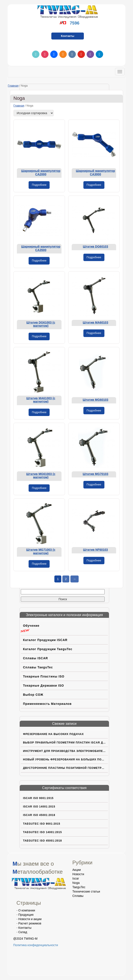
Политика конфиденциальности (36, 945)
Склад (23, 932)
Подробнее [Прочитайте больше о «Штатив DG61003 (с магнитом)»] (39, 336)
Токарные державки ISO (43, 686)
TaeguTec (79, 887)
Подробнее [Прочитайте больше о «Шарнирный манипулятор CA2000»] (39, 185)
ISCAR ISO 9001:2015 (38, 798)
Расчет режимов (30, 923)
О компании (27, 910)
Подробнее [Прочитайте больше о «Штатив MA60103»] (94, 333)
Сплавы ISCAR (35, 658)
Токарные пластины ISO (44, 676)
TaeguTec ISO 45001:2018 (42, 841)
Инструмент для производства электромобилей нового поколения (65, 751)
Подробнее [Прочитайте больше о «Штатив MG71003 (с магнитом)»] (39, 564)
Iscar (76, 878)
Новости (78, 874)
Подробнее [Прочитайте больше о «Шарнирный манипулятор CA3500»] (39, 261)
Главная (13, 86)
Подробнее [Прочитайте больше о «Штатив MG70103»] (94, 484)
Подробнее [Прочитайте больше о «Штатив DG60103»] (94, 257)
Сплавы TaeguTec (38, 667)
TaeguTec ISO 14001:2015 (42, 832)
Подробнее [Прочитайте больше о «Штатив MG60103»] (94, 410)
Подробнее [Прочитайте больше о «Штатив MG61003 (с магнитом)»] (39, 488)
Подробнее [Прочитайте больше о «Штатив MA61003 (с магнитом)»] (39, 412)
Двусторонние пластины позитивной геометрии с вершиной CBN (65, 768)
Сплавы (78, 896)
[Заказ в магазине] (34, 113)
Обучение (31, 626)
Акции (77, 870)
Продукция (26, 915)
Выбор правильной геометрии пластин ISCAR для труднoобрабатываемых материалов (65, 743)
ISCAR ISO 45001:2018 (39, 815)
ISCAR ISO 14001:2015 (39, 807)
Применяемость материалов (47, 704)
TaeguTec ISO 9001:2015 (42, 824)
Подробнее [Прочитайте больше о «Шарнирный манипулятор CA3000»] (94, 185)
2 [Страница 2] (66, 579)
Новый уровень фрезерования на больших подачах (65, 760)
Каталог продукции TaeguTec (48, 649)
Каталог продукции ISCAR (45, 640)
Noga (76, 883)
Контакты (67, 36)
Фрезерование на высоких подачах (53, 734)
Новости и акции (30, 919)
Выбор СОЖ (33, 695)
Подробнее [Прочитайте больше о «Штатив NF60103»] (94, 560)
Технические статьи (86, 891)
